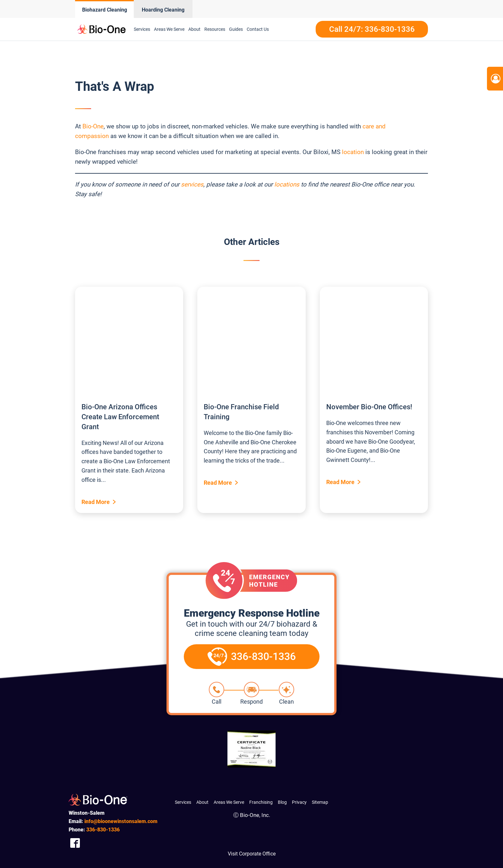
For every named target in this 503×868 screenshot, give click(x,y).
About (194, 29)
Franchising (261, 802)
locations (287, 184)
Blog (282, 802)
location (353, 152)
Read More (96, 502)
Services (142, 29)
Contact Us (258, 29)
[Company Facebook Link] (75, 843)
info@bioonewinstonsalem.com (121, 821)
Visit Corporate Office (252, 854)
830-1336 (103, 830)
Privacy (299, 802)
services (192, 184)
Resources (215, 29)
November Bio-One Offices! (369, 407)
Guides (236, 29)
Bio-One (93, 126)
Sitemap (320, 802)
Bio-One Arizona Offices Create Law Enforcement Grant (120, 417)
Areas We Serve (169, 29)
